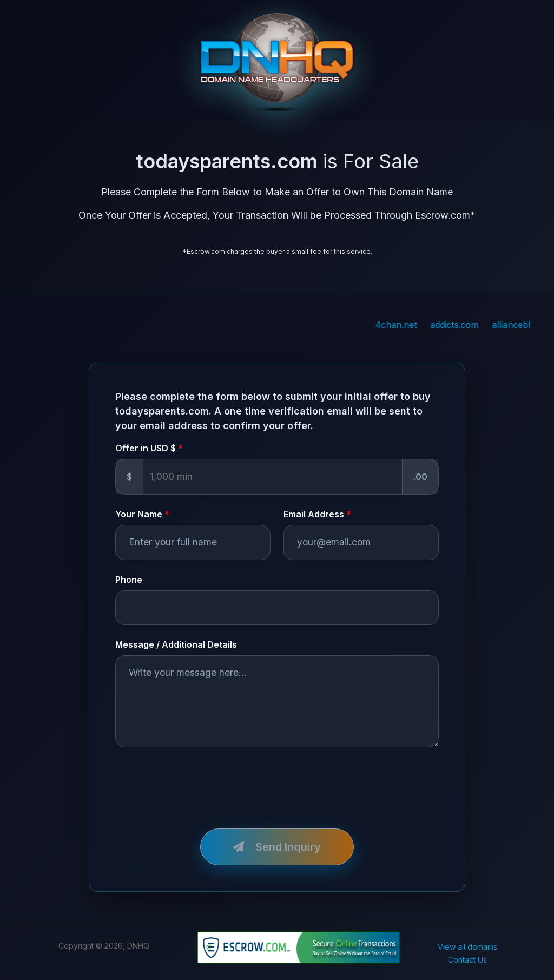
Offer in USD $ (146, 448)
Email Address (314, 514)
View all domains (467, 947)
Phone (129, 580)
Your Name (139, 514)
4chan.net (423, 325)
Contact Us (467, 960)
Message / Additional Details (176, 644)
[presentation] (197, 781)
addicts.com (481, 325)
